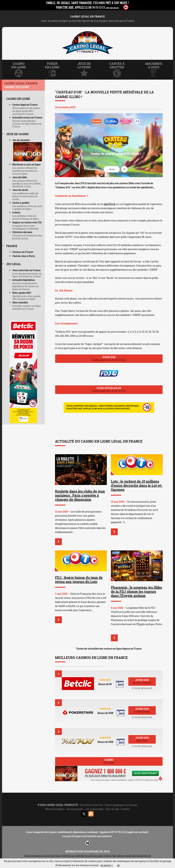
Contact (125, 809)
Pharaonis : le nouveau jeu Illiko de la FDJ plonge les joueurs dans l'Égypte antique (136, 591)
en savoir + (107, 865)
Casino (109, 761)
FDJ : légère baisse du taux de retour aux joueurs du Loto (79, 579)
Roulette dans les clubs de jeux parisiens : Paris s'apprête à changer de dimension (80, 495)
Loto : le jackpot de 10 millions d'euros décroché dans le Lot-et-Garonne (137, 485)
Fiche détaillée (142, 688)
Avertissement (75, 809)
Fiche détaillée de (109, 389)
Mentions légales (55, 809)
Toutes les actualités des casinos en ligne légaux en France (109, 649)
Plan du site (112, 809)
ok (118, 865)
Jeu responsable (94, 809)
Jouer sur (109, 359)
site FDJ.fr (110, 204)
